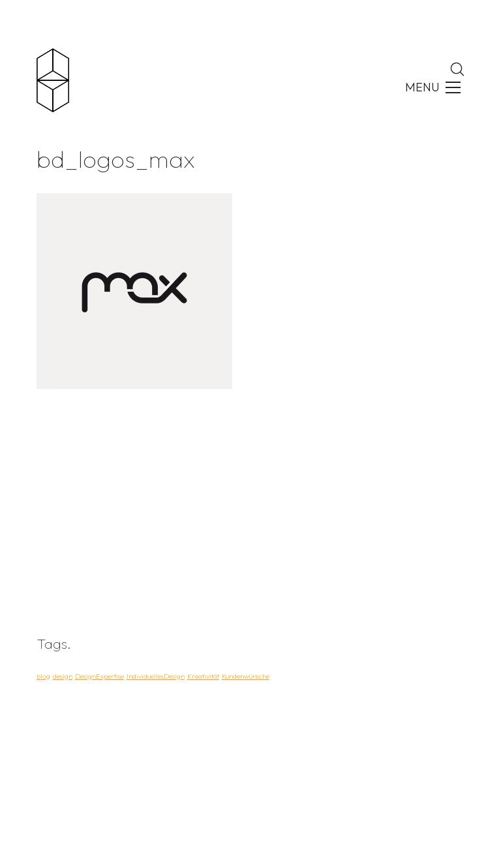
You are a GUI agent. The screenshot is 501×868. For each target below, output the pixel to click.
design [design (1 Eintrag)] (63, 676)
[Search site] (457, 69)
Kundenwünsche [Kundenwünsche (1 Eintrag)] (246, 676)
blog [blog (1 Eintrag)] (43, 676)
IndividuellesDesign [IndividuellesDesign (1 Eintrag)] (156, 676)
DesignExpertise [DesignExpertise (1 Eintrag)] (99, 676)
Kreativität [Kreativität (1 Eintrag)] (203, 676)
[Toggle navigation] (432, 87)
